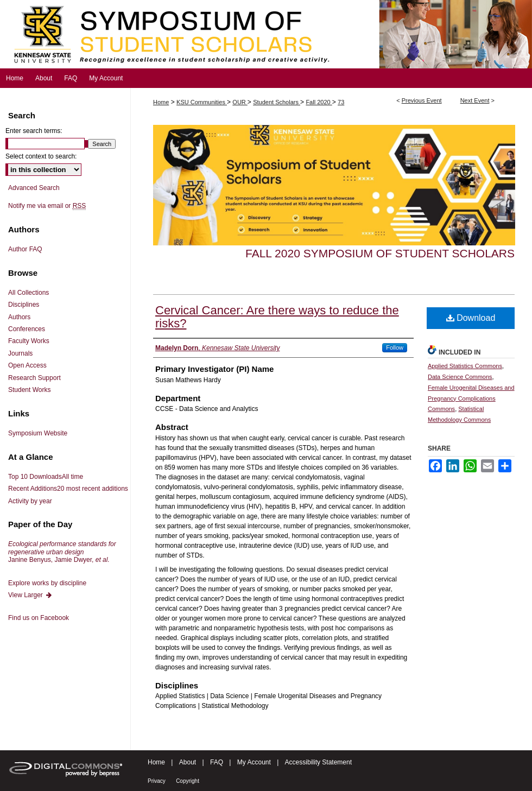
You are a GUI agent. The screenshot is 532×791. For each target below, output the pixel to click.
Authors (19, 317)
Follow (395, 347)
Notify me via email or (47, 206)
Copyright (188, 781)
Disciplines (24, 305)
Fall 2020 (319, 102)
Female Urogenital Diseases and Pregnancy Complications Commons (471, 398)
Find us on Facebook (39, 618)
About (188, 762)
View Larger (30, 595)
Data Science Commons (460, 377)
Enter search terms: (34, 131)
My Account (254, 762)
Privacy (157, 781)
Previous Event (422, 100)
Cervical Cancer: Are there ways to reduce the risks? (277, 317)
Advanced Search (34, 188)
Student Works (29, 390)
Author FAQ (25, 249)
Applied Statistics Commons (465, 366)
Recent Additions (68, 489)
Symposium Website (38, 433)
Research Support (34, 378)
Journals (20, 353)
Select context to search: (41, 156)
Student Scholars (277, 102)
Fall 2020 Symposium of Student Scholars (380, 253)
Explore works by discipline (47, 583)
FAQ (217, 762)
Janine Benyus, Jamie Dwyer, (62, 552)
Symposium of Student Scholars (266, 34)
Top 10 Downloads (46, 477)
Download (471, 318)
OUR (240, 102)
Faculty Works (29, 341)
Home (161, 102)
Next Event (475, 100)
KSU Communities (202, 102)
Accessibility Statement (318, 762)
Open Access (27, 365)
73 (341, 102)
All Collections (28, 293)
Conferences (27, 329)
